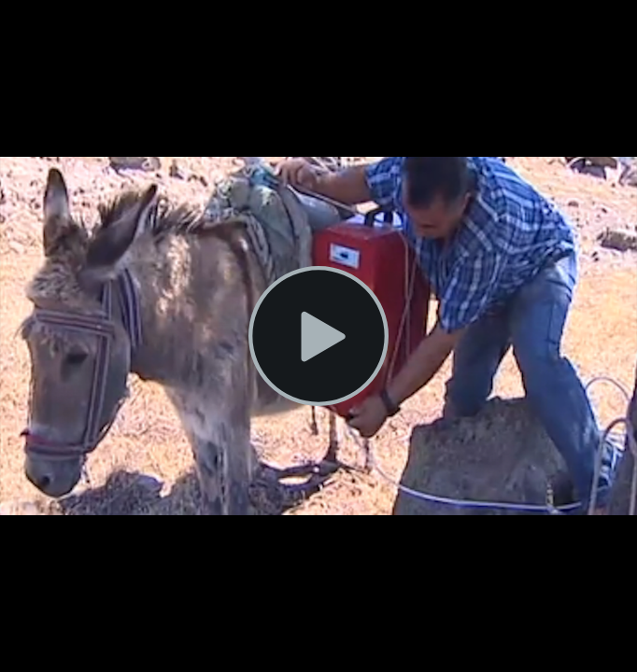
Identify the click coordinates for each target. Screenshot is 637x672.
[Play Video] (318, 336)
